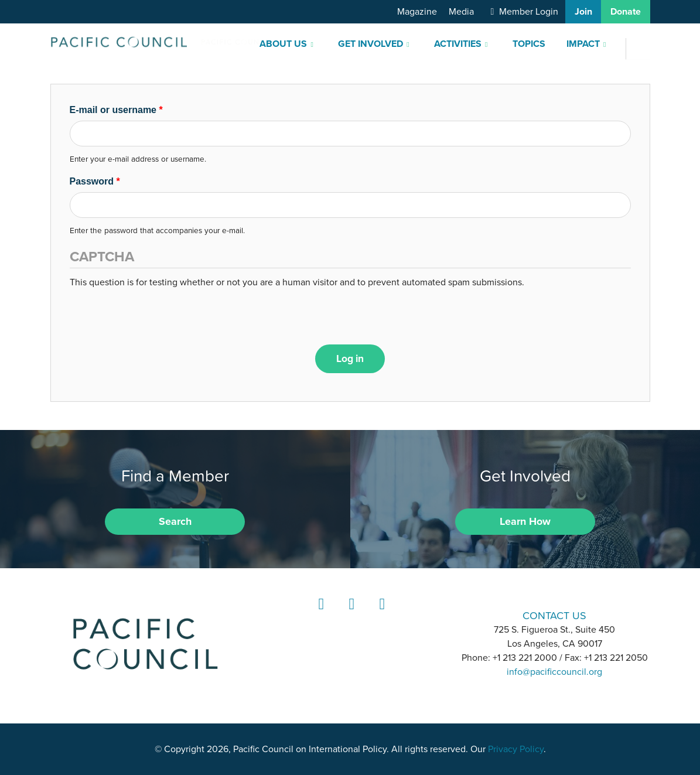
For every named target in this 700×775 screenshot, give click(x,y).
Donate (626, 12)
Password (95, 181)
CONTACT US (554, 615)
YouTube (380, 615)
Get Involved (371, 44)
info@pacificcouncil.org (554, 672)
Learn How (525, 521)
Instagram (350, 615)
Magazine (417, 12)
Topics (529, 44)
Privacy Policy (516, 749)
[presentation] (159, 312)
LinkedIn (319, 615)
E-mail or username (116, 110)
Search (175, 521)
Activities (458, 44)
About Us (283, 44)
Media (461, 12)
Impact (583, 44)
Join (583, 12)
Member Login (529, 12)
